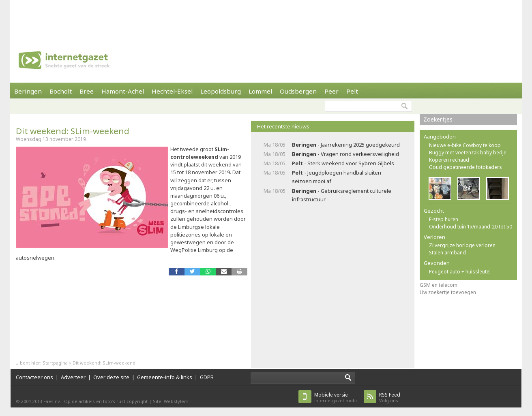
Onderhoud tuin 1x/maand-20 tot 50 (471, 227)
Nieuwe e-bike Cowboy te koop (465, 145)
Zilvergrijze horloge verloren (462, 245)
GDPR (207, 377)
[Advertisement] (266, 18)
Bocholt (61, 91)
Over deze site (111, 377)
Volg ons (390, 398)
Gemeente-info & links (165, 377)
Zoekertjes (438, 119)
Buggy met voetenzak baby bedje (468, 153)
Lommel (260, 91)
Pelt (352, 91)
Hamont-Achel (123, 91)
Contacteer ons (34, 377)
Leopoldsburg (221, 91)
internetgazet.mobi (336, 398)
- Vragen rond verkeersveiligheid (345, 154)
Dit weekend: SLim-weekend (73, 131)
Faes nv (52, 401)
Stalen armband (447, 253)
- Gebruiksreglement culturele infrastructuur (342, 195)
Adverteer (73, 377)
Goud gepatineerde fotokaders (466, 167)
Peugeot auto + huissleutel (460, 272)
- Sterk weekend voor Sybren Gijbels (343, 163)
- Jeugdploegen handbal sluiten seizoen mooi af (337, 177)
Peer (331, 91)
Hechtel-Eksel (172, 91)
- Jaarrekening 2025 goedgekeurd (346, 145)
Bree (87, 91)
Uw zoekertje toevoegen (448, 292)
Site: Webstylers (171, 401)
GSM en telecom (439, 285)
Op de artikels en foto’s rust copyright (106, 401)
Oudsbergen (298, 91)
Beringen (28, 91)
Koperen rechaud (449, 160)
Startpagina (55, 363)
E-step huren (444, 219)
